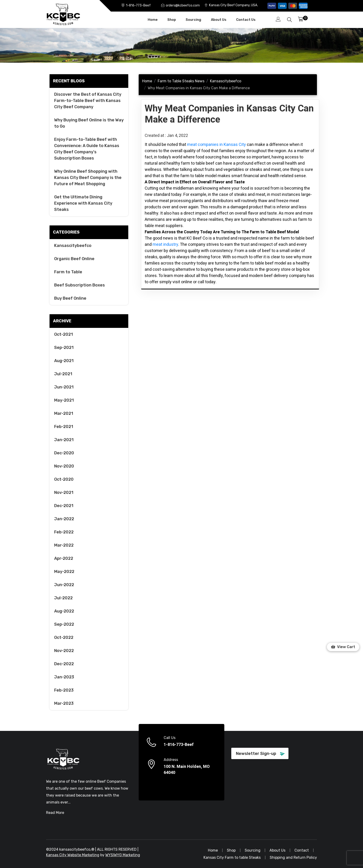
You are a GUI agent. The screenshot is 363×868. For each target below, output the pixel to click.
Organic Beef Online (74, 259)
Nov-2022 (64, 651)
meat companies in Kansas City (216, 145)
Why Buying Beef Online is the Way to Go (89, 123)
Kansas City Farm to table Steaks (232, 857)
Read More (55, 813)
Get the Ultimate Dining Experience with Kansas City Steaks (83, 203)
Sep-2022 (64, 624)
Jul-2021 (63, 374)
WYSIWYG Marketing (123, 855)
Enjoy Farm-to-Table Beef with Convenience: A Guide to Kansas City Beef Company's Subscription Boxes (87, 149)
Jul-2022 (63, 598)
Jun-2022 (64, 585)
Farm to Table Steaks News (181, 81)
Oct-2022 (64, 637)
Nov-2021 (64, 492)
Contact (302, 850)
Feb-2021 (64, 427)
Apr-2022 (64, 558)
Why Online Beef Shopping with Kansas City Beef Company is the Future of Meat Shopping (88, 178)
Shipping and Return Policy (293, 857)
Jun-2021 (64, 387)
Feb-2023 (64, 690)
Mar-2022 (64, 545)
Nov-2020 (64, 466)
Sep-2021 (64, 348)
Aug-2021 (64, 361)
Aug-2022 (64, 611)
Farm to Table (68, 272)
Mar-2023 (64, 703)
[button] (343, 647)
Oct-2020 (64, 479)
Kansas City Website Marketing (73, 855)
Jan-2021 (64, 440)
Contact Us (246, 20)
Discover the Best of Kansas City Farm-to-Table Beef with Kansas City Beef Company (88, 101)
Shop (172, 20)
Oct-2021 (64, 334)
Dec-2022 (64, 664)
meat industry (165, 245)
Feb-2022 (64, 532)
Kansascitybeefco (73, 246)
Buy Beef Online (70, 298)
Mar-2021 (64, 413)
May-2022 (64, 572)
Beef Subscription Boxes (80, 285)
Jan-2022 (64, 519)
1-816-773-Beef (138, 5)
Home (153, 20)
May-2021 (64, 400)
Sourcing (193, 20)
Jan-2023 (64, 677)
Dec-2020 (64, 453)
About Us (219, 20)
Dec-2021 (64, 506)
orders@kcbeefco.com (183, 5)
